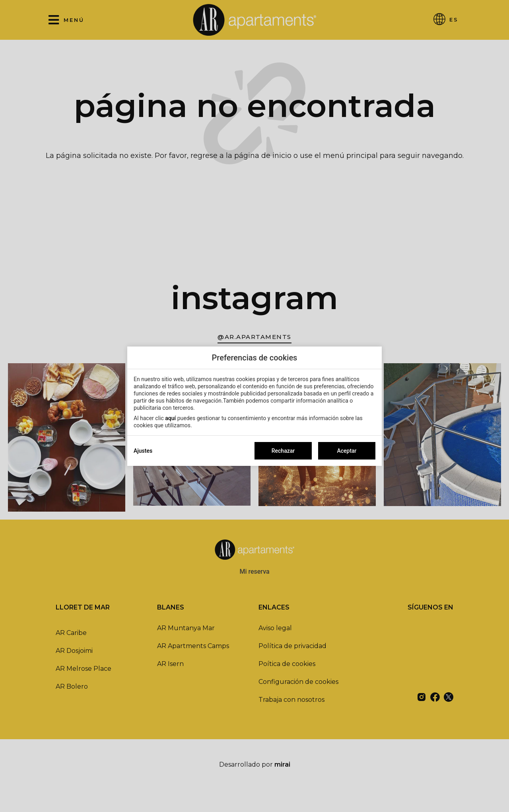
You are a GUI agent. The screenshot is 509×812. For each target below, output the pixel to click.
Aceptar (347, 451)
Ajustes (143, 451)
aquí (170, 418)
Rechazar (283, 451)
